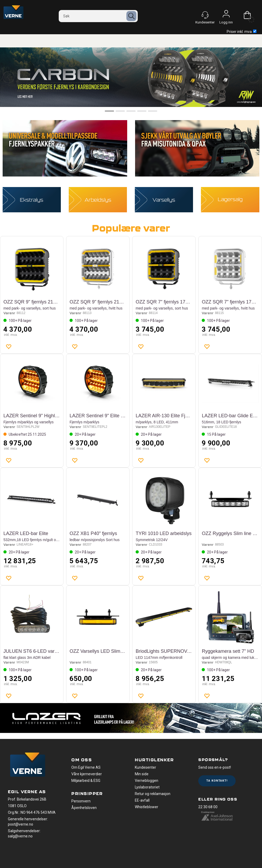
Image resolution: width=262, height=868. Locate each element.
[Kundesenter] (205, 15)
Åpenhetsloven (84, 808)
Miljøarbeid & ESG (86, 781)
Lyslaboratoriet (147, 787)
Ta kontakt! (217, 781)
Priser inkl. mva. (242, 32)
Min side (142, 774)
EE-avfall (142, 800)
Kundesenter (145, 767)
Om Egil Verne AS (86, 767)
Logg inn (226, 15)
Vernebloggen (147, 781)
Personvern (81, 801)
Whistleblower (147, 807)
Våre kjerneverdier (87, 774)
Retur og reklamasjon (153, 794)
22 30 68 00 (208, 807)
